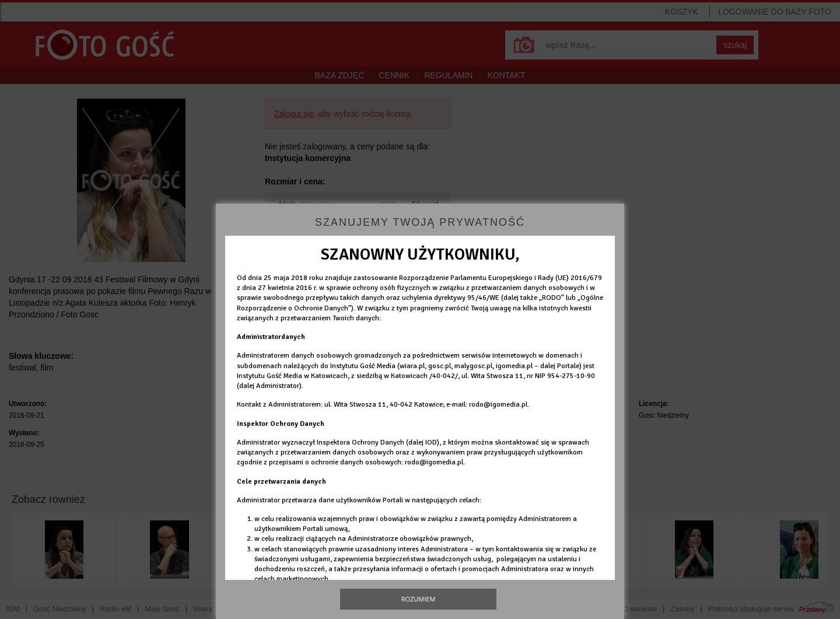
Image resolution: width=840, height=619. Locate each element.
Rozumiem (419, 599)
